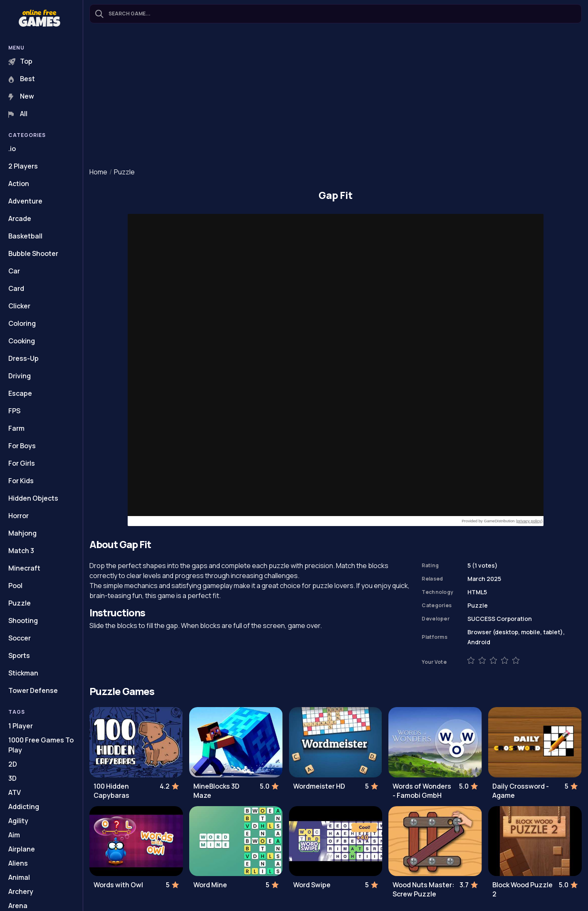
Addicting (24, 807)
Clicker (19, 306)
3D (12, 778)
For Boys (22, 446)
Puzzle (20, 603)
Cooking (22, 341)
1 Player (21, 726)
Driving (20, 376)
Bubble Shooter (33, 253)
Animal (19, 877)
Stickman (23, 673)
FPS (14, 411)
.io (12, 149)
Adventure (25, 201)
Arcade (20, 218)
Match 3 (21, 551)
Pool (15, 586)
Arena (18, 906)
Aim (14, 835)
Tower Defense (33, 690)
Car (14, 271)
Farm (16, 428)
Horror (19, 516)
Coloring (22, 323)
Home (98, 172)
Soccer (20, 638)
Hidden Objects (33, 498)
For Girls (22, 463)
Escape (20, 393)
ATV (15, 792)
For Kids (21, 481)
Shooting (23, 621)
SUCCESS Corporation (500, 619)
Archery (21, 891)
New (21, 96)
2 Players (23, 166)
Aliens (18, 863)
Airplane (22, 849)
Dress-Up (23, 358)
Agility (18, 821)
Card (16, 288)
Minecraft (24, 568)
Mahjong (22, 533)
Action (19, 184)
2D (13, 764)
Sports (19, 655)
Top (20, 61)
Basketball (25, 236)
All (18, 114)
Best (22, 79)
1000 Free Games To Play (41, 745)
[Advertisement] (336, 96)
